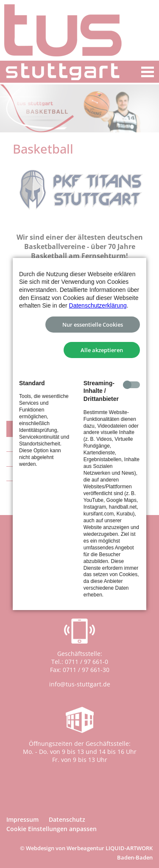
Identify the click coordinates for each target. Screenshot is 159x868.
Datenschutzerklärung (98, 305)
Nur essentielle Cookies (93, 325)
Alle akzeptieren (102, 350)
